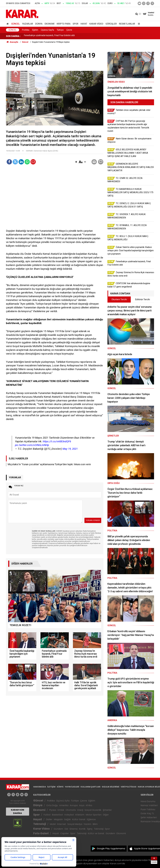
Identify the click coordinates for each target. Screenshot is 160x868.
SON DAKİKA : (13, 36)
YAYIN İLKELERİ (72, 787)
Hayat (84, 24)
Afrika (89, 805)
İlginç (90, 829)
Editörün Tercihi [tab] (142, 299)
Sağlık (67, 819)
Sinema (73, 829)
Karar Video (96, 24)
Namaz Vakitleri (149, 805)
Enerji (80, 810)
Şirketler (107, 810)
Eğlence (91, 819)
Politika (26, 30)
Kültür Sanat (79, 819)
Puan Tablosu (148, 809)
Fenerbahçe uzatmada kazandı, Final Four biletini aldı (49, 36)
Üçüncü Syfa (63, 801)
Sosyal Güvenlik (93, 810)
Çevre (69, 30)
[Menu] (138, 24)
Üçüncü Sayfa (47, 30)
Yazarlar (28, 24)
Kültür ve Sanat (96, 833)
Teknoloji (40, 824)
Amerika (64, 805)
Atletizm (80, 815)
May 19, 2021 (70, 449)
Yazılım (87, 824)
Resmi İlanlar (127, 24)
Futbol (47, 815)
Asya (82, 805)
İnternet (61, 824)
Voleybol (69, 815)
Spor (75, 24)
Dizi (66, 829)
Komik (82, 829)
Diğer (106, 815)
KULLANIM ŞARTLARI (90, 787)
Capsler (65, 833)
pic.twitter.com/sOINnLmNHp (32, 445)
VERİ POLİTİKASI (128, 787)
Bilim (95, 824)
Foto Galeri (41, 833)
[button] (76, 162)
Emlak (61, 810)
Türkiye (60, 30)
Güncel (16, 24)
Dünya (39, 24)
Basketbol (57, 815)
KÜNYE (60, 787)
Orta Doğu (52, 805)
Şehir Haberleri (149, 817)
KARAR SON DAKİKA (18, 811)
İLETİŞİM (51, 787)
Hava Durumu (148, 801)
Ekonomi (50, 24)
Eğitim (35, 30)
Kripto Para (64, 24)
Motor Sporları (94, 815)
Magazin (58, 819)
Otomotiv (71, 810)
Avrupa (74, 805)
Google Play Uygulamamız (111, 849)
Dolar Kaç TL (147, 813)
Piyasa (53, 810)
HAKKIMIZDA (40, 787)
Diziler (49, 819)
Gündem (58, 829)
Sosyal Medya (75, 824)
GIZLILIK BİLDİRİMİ (111, 787)
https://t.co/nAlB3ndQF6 (57, 441)
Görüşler (111, 24)
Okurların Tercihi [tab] (119, 299)
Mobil (53, 824)
